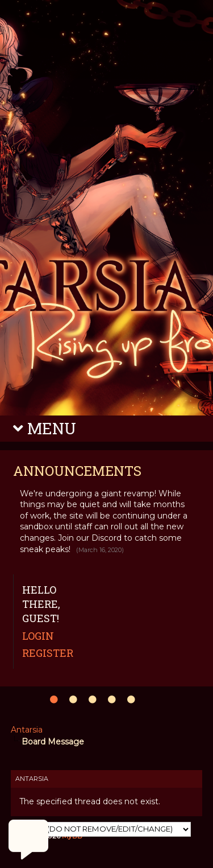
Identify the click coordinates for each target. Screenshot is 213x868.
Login (38, 636)
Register (48, 653)
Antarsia (27, 730)
